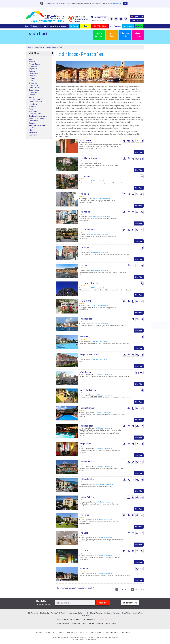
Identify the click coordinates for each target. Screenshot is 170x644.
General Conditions (97, 633)
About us (45, 26)
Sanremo (32, 123)
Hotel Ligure (84, 265)
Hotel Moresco (85, 176)
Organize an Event (62, 620)
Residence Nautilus (86, 319)
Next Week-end (72, 633)
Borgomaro (33, 69)
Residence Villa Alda (87, 461)
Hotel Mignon (84, 247)
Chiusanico (33, 83)
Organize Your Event (99, 35)
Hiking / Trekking (96, 613)
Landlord (91, 624)
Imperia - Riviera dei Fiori (54, 47)
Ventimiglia (33, 135)
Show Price (139, 152)
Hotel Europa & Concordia (89, 283)
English (137, 17)
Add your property (128, 26)
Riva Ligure (33, 111)
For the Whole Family (58, 613)
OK (125, 3)
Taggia (31, 128)
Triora (31, 130)
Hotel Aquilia (84, 194)
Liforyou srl (82, 639)
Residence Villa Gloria (87, 497)
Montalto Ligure (35, 99)
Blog (83, 620)
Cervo (31, 81)
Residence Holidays (86, 426)
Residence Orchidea (87, 408)
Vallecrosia (33, 133)
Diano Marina (34, 90)
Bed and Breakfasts (62, 624)
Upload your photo (125, 35)
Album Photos (138, 35)
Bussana (32, 71)
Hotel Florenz (84, 515)
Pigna (31, 109)
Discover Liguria (55, 26)
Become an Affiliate (130, 603)
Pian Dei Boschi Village (88, 390)
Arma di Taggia (34, 64)
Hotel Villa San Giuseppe (88, 158)
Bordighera (33, 66)
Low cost (61, 633)
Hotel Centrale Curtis (87, 230)
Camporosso (33, 73)
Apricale (32, 62)
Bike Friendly (44, 613)
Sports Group (112, 35)
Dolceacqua (33, 92)
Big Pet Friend (33, 613)
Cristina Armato (85, 140)
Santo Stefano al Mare (37, 125)
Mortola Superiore (35, 102)
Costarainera (34, 85)
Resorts (108, 624)
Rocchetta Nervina (36, 114)
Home (27, 26)
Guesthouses (75, 624)
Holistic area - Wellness (112, 613)
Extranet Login (126, 633)
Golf (87, 613)
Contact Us (65, 26)
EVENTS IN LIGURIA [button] (100, 26)
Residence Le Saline (87, 479)
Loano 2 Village (85, 337)
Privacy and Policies (112, 633)
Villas (114, 624)
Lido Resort (84, 568)
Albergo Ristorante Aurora (89, 354)
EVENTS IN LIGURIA (107, 620)
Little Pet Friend (138, 613)
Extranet (139, 26)
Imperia (32, 97)
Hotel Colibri (84, 551)
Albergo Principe (85, 444)
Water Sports (86, 615)
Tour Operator (74, 26)
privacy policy (117, 3)
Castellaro (33, 76)
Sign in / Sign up (137, 20)
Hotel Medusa (84, 533)
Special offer (91, 620)
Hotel (84, 624)
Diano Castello (34, 88)
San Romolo (33, 121)
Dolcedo (32, 95)
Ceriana (32, 78)
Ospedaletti (33, 104)
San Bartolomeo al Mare (38, 116)
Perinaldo (32, 107)
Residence (99, 624)
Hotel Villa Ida (85, 212)
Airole (31, 59)
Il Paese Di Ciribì (85, 301)
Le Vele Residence (86, 372)
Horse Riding (126, 613)
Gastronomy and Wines (75, 613)
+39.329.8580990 (99, 17)
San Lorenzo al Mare (36, 118)
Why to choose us (36, 26)
